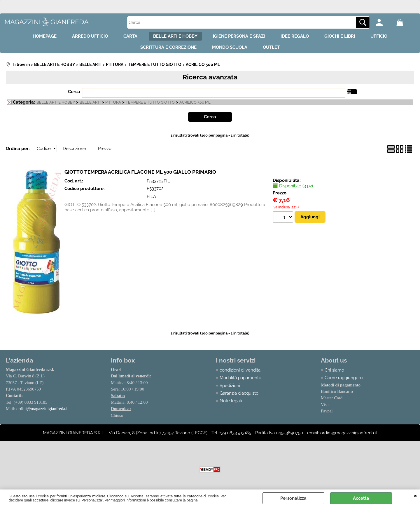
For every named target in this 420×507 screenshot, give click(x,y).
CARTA (128, 37)
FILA (151, 199)
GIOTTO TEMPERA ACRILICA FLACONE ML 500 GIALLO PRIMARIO (140, 174)
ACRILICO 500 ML (195, 105)
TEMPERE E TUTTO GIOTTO (150, 105)
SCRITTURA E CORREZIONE (166, 49)
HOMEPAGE (38, 37)
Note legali (231, 403)
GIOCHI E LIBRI (345, 37)
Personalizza (293, 498)
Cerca (74, 94)
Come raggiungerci (344, 380)
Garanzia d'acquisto (239, 396)
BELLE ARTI (90, 105)
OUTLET (273, 49)
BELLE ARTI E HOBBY (174, 37)
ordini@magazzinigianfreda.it (43, 411)
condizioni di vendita (240, 372)
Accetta (361, 498)
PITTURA (113, 105)
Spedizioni (230, 388)
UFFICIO (386, 37)
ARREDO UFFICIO (85, 37)
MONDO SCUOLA (230, 49)
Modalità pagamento (240, 380)
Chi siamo (334, 372)
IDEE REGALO (298, 37)
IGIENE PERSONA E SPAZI (240, 37)
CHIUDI (415, 495)
